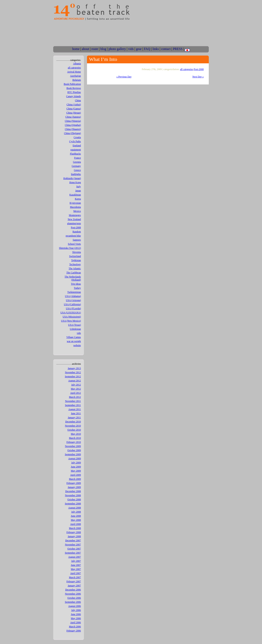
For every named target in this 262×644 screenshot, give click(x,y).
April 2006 (76, 622)
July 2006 (76, 610)
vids (131, 49)
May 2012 (76, 389)
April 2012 (76, 393)
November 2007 (73, 545)
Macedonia (75, 207)
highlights (76, 174)
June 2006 (76, 614)
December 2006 (73, 590)
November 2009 (73, 446)
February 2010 (74, 442)
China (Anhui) (74, 105)
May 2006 (76, 618)
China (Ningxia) (73, 121)
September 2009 (73, 454)
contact (166, 49)
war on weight (74, 341)
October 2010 (74, 430)
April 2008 (76, 524)
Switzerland (75, 256)
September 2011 (73, 405)
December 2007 (73, 540)
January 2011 (74, 418)
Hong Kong (75, 182)
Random (77, 232)
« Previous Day (124, 77)
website (77, 345)
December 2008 (73, 491)
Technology (75, 264)
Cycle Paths (75, 141)
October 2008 (74, 499)
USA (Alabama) (73, 296)
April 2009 (76, 475)
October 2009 (74, 450)
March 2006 (75, 627)
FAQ (147, 49)
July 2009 (76, 463)
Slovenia (77, 252)
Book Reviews (74, 88)
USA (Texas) (75, 325)
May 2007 (76, 569)
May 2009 (76, 471)
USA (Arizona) (73, 300)
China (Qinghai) (73, 125)
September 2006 (73, 602)
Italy (79, 187)
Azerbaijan (75, 76)
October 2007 (74, 549)
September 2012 (73, 377)
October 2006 (74, 598)
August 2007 (75, 557)
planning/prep (74, 223)
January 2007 (74, 586)
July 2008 (76, 512)
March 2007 (75, 577)
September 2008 (73, 504)
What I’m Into (103, 59)
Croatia (77, 137)
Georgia (77, 162)
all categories (74, 68)
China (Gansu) (74, 109)
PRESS (178, 49)
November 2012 (73, 372)
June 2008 (76, 516)
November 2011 (73, 401)
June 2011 (76, 413)
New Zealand (74, 219)
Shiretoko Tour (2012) (70, 248)
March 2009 (75, 479)
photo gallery (117, 49)
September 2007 (73, 553)
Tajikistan (76, 260)
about (86, 49)
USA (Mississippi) (72, 317)
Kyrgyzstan (75, 203)
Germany (76, 166)
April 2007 (76, 573)
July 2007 (76, 561)
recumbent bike (73, 236)
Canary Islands (73, 96)
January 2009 (74, 487)
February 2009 (74, 483)
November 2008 (73, 495)
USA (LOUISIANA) (71, 313)
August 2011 (75, 409)
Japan (78, 191)
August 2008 (75, 508)
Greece (77, 170)
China (78, 100)
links (156, 49)
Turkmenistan (74, 292)
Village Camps (74, 337)
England (77, 146)
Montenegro (75, 215)
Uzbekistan (75, 329)
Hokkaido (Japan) (72, 178)
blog (103, 49)
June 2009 (76, 467)
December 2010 (73, 422)
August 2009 (75, 459)
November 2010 (73, 426)
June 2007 (76, 565)
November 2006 (73, 594)
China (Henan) (74, 113)
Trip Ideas (76, 284)
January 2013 (74, 368)
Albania (77, 64)
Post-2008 (76, 228)
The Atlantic (75, 269)
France (77, 158)
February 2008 (74, 532)
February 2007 (74, 581)
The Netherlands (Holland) (73, 278)
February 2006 (74, 631)
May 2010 (76, 434)
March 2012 (75, 397)
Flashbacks (75, 154)
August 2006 (75, 606)
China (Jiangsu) (73, 117)
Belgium (77, 80)
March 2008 (75, 528)
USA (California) (72, 304)
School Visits (74, 244)
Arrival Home (74, 72)
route (95, 49)
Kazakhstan (75, 195)
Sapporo (77, 240)
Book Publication (72, 84)
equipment (76, 150)
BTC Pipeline (74, 92)
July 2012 (76, 385)
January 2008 (74, 536)
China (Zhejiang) (72, 133)
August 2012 (75, 381)
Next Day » (198, 77)
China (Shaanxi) (73, 129)
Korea (78, 199)
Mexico (77, 211)
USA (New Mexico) (71, 321)
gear (139, 49)
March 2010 (75, 438)
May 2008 (76, 520)
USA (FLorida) (73, 308)
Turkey (77, 288)
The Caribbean (74, 273)
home (76, 49)
